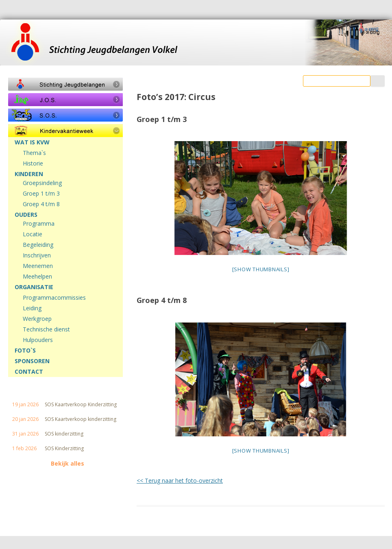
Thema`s (34, 153)
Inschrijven (37, 255)
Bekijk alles (68, 464)
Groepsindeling (42, 183)
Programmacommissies (54, 298)
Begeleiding (38, 245)
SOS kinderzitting (64, 434)
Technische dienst (46, 329)
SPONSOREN (32, 361)
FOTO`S (25, 351)
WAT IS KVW (32, 142)
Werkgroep (37, 319)
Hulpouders (38, 340)
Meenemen (38, 266)
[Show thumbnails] (261, 269)
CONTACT (29, 372)
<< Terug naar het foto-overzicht (180, 480)
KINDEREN (29, 174)
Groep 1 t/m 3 (41, 194)
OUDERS (26, 215)
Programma (39, 224)
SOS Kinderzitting (64, 449)
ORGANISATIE (34, 287)
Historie (33, 163)
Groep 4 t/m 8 (41, 204)
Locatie (33, 234)
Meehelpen (37, 277)
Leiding (32, 308)
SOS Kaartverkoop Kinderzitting (81, 405)
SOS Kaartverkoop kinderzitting (81, 419)
